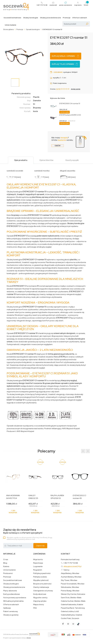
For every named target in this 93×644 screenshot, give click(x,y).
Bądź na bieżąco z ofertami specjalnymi (23, 531)
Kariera (6, 566)
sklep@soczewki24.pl (73, 566)
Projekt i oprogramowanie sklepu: (17, 638)
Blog (5, 563)
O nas (6, 560)
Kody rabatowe (40, 594)
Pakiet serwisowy (10, 611)
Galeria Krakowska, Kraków (72, 605)
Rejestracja (38, 563)
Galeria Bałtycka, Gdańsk (72, 615)
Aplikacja (7, 608)
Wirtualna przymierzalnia (13, 601)
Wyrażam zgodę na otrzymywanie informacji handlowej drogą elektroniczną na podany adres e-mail (29, 538)
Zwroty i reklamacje (41, 587)
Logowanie (38, 566)
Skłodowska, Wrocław (70, 587)
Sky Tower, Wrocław (69, 580)
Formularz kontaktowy (70, 559)
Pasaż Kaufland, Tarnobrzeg (73, 608)
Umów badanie (10, 25)
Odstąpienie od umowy (43, 591)
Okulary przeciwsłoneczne (50, 18)
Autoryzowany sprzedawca (15, 598)
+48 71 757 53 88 (71, 563)
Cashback (58, 72)
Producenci (8, 573)
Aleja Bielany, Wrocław (70, 573)
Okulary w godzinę (11, 615)
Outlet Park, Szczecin (70, 618)
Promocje (67, 18)
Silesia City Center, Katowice (73, 594)
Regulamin (38, 570)
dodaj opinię (76, 89)
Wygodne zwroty (40, 598)
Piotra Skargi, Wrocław (70, 591)
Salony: (67, 570)
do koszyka (65, 112)
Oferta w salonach (80, 18)
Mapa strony (39, 605)
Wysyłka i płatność (41, 580)
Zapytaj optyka (40, 601)
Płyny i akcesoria (10, 591)
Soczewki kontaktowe (12, 18)
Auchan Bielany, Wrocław (71, 577)
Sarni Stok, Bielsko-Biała (71, 598)
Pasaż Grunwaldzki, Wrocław (73, 584)
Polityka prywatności (42, 573)
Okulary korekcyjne (31, 18)
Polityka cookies (40, 577)
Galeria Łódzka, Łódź (70, 611)
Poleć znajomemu (58, 83)
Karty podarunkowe (12, 594)
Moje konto (38, 560)
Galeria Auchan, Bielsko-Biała (73, 601)
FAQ (35, 608)
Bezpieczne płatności (42, 584)
